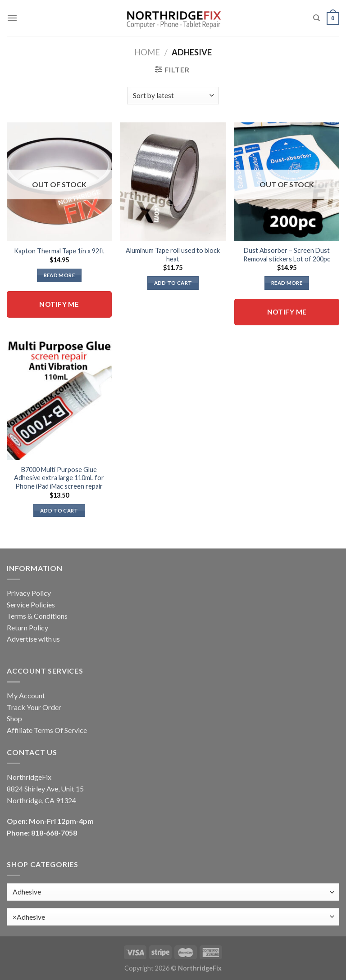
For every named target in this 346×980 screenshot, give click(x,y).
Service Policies (31, 605)
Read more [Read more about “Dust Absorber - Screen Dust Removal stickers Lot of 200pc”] (287, 283)
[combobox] (173, 917)
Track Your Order (34, 707)
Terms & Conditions (37, 616)
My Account (26, 695)
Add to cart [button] (173, 283)
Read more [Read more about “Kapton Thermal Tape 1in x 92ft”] (59, 275)
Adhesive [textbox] (29, 917)
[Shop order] (173, 96)
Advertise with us (33, 639)
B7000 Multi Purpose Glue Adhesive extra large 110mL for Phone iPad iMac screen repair (59, 478)
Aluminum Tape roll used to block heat (173, 255)
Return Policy (27, 627)
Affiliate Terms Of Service (47, 730)
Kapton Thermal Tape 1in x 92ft (59, 251)
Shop (14, 718)
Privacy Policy (29, 593)
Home (147, 52)
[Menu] (12, 18)
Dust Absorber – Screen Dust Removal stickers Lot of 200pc (287, 255)
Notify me (59, 304)
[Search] (316, 18)
